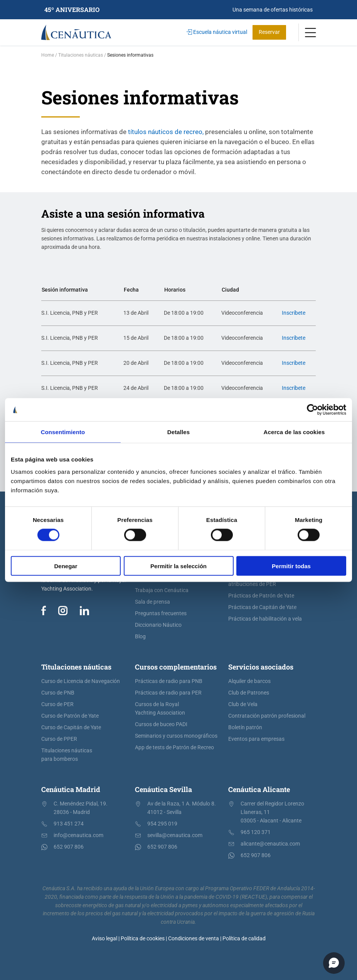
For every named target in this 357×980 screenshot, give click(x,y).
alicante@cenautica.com (270, 844)
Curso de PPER (59, 739)
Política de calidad (244, 939)
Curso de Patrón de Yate (70, 716)
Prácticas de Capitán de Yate (262, 607)
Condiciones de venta (194, 939)
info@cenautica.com (78, 835)
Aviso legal (104, 939)
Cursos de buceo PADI (161, 724)
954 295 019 (162, 824)
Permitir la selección (178, 566)
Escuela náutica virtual (217, 32)
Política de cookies (143, 939)
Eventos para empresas (256, 739)
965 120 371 (256, 832)
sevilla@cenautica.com (175, 835)
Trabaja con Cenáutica (162, 590)
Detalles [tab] (178, 432)
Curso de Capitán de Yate (71, 727)
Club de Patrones (249, 693)
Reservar (269, 32)
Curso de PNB (58, 693)
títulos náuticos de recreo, (165, 132)
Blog (140, 637)
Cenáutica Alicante (259, 789)
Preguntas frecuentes (161, 613)
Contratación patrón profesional (267, 716)
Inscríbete (294, 313)
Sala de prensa (152, 602)
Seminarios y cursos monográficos (176, 736)
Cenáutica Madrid (71, 789)
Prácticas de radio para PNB (169, 681)
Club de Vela (243, 704)
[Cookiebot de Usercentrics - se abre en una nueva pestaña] (312, 410)
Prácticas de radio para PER (168, 693)
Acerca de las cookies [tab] (294, 432)
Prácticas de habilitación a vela (265, 619)
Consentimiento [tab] (63, 432)
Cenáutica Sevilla (163, 789)
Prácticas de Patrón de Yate (261, 596)
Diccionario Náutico (158, 625)
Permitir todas (291, 566)
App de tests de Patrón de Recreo (174, 748)
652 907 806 (69, 847)
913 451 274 (69, 824)
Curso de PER (57, 704)
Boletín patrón (245, 727)
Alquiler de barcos (249, 681)
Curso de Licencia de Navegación (81, 681)
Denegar (66, 566)
